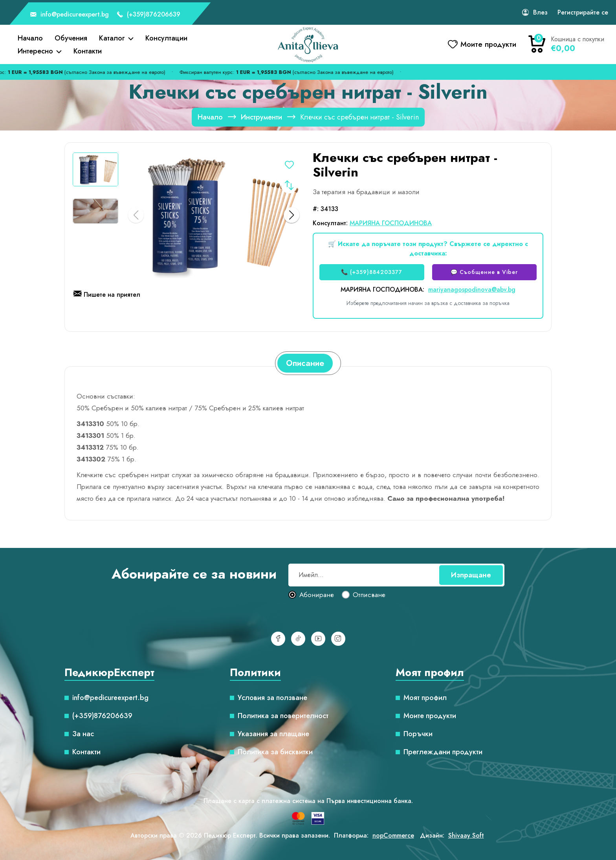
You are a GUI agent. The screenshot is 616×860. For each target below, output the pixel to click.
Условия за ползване (272, 698)
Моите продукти (430, 716)
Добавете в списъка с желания (289, 166)
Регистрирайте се (583, 12)
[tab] (305, 363)
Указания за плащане (273, 734)
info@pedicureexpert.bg (70, 15)
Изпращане (471, 575)
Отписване (369, 595)
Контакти (88, 51)
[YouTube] (318, 639)
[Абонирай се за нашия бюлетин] (396, 575)
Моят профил (425, 698)
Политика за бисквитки (275, 752)
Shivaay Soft (466, 835)
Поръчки (418, 734)
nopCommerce (393, 835)
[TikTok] (298, 639)
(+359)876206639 (148, 15)
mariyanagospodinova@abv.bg (472, 289)
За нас (83, 734)
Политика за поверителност (283, 716)
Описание (305, 363)
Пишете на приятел (107, 295)
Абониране (317, 595)
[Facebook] (278, 639)
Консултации (166, 38)
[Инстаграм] (338, 639)
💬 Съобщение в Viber (484, 272)
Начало (30, 38)
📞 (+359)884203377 (372, 272)
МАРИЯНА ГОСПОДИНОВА (391, 223)
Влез (540, 12)
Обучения (71, 38)
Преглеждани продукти (443, 752)
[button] (291, 215)
